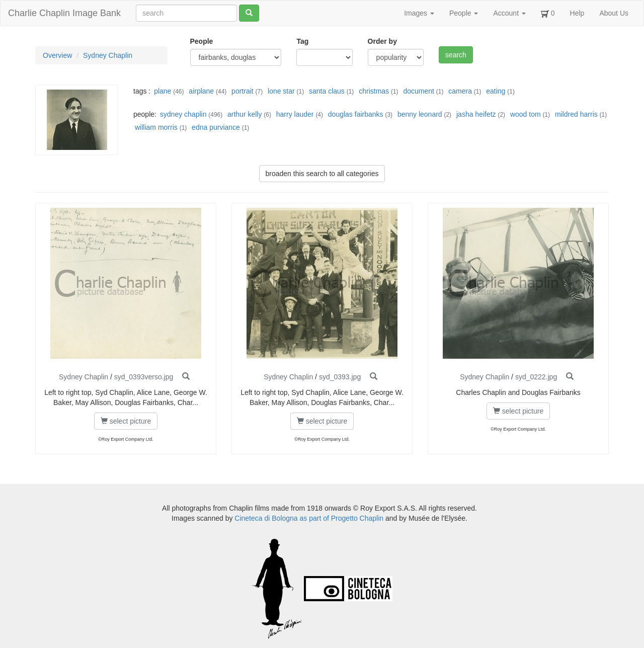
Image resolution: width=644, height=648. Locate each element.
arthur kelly (245, 114)
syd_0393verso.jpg (144, 377)
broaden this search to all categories (322, 174)
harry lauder (295, 114)
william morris (156, 127)
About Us (614, 13)
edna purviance (216, 127)
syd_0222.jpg (536, 377)
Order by (382, 41)
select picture (126, 421)
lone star (281, 91)
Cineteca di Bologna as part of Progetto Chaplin (309, 518)
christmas (374, 91)
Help (577, 13)
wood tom (526, 114)
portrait (243, 91)
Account (509, 13)
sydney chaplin (183, 114)
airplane (201, 91)
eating (496, 91)
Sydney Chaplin (108, 55)
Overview (57, 55)
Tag (302, 41)
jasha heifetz (476, 114)
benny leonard (420, 114)
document (418, 91)
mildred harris (576, 114)
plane (163, 91)
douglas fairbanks (356, 114)
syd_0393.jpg (340, 377)
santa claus (327, 91)
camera (460, 91)
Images (419, 13)
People (464, 13)
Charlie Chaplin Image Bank (64, 13)
